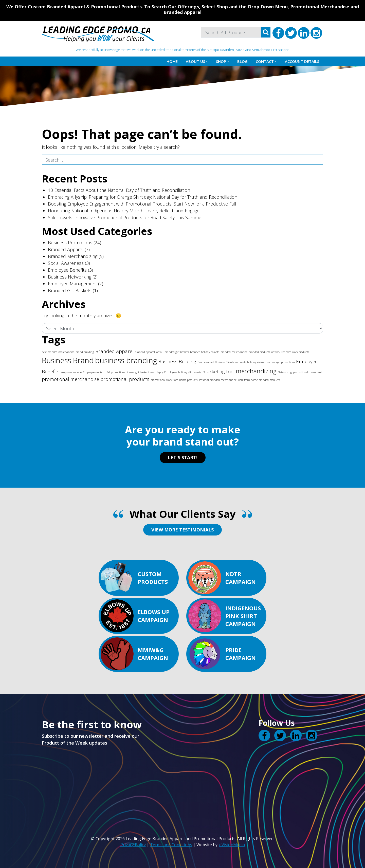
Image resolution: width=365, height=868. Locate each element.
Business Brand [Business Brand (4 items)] (68, 360)
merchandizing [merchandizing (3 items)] (256, 371)
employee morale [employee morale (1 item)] (71, 372)
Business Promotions (70, 243)
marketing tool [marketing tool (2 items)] (219, 372)
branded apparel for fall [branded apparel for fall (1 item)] (149, 352)
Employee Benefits (67, 270)
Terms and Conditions (171, 845)
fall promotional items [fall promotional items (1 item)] (120, 372)
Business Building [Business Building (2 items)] (177, 361)
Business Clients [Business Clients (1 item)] (224, 362)
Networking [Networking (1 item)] (285, 372)
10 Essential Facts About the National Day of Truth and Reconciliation (119, 190)
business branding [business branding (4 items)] (126, 360)
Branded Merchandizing (73, 256)
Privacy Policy (133, 845)
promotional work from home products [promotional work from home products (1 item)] (174, 380)
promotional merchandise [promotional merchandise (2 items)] (70, 379)
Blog (242, 61)
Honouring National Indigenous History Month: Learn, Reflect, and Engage (124, 211)
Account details (302, 61)
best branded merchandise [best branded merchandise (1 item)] (58, 352)
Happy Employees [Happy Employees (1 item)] (166, 372)
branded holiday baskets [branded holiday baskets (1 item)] (205, 352)
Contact (265, 61)
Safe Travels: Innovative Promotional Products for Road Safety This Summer (125, 217)
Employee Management (72, 284)
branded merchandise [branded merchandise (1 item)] (234, 352)
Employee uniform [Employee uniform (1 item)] (94, 372)
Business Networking (70, 277)
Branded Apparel (66, 249)
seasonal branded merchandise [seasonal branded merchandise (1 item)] (218, 380)
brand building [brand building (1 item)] (85, 352)
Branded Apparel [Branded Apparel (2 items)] (114, 351)
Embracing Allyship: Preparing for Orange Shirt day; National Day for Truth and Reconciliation (143, 197)
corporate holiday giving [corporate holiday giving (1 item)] (250, 362)
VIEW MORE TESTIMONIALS (182, 530)
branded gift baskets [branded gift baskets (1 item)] (177, 352)
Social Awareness (66, 263)
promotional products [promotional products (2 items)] (125, 379)
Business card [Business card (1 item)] (206, 362)
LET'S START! (183, 457)
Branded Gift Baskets (70, 290)
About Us (195, 61)
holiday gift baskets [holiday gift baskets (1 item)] (190, 372)
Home (172, 61)
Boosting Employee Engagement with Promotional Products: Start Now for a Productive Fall (142, 204)
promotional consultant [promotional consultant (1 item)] (307, 372)
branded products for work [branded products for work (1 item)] (264, 352)
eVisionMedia (232, 845)
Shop (221, 61)
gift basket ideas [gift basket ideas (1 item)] (145, 372)
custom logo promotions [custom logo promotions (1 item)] (280, 362)
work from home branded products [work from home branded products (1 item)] (259, 380)
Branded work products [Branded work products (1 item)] (295, 352)
